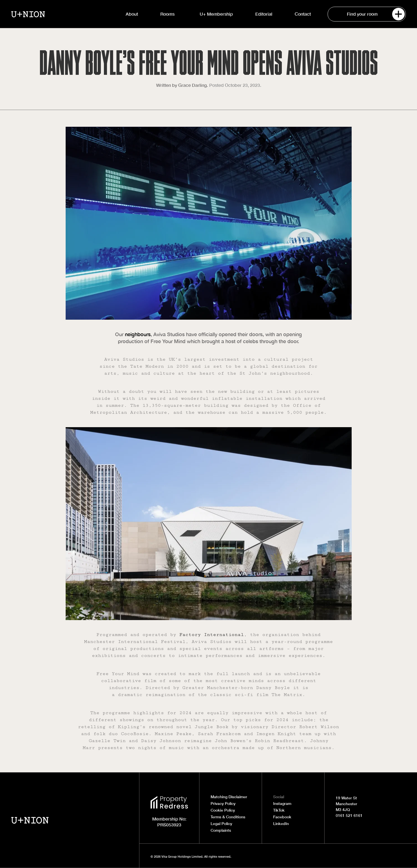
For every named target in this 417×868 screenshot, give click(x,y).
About (132, 14)
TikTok (279, 810)
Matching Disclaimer (229, 797)
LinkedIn (281, 824)
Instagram (282, 804)
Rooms (169, 14)
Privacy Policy (223, 804)
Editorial (264, 14)
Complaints (221, 830)
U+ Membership (216, 14)
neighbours (138, 334)
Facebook (282, 817)
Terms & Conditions (228, 817)
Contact (303, 14)
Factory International (212, 635)
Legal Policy (221, 824)
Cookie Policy (223, 810)
